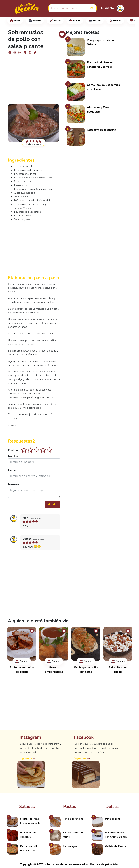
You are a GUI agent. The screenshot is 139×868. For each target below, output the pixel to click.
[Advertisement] (34, 77)
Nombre (13, 456)
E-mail (12, 470)
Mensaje (13, 484)
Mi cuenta (107, 8)
